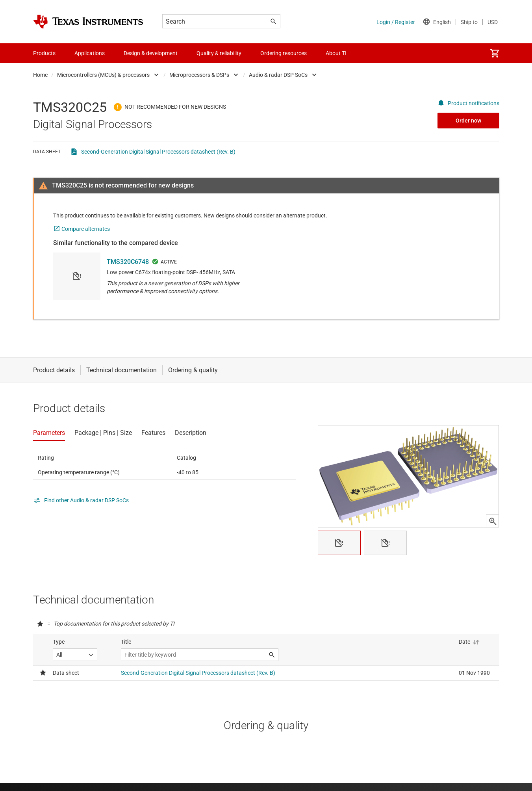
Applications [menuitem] (90, 53)
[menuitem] (495, 53)
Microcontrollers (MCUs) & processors (103, 75)
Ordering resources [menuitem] (284, 53)
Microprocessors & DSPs (199, 75)
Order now (468, 121)
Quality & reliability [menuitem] (219, 53)
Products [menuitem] (44, 53)
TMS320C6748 (128, 262)
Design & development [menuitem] (151, 53)
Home (40, 75)
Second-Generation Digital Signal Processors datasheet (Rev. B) (158, 152)
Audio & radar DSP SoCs (278, 75)
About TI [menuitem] (336, 53)
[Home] (88, 22)
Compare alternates (86, 229)
